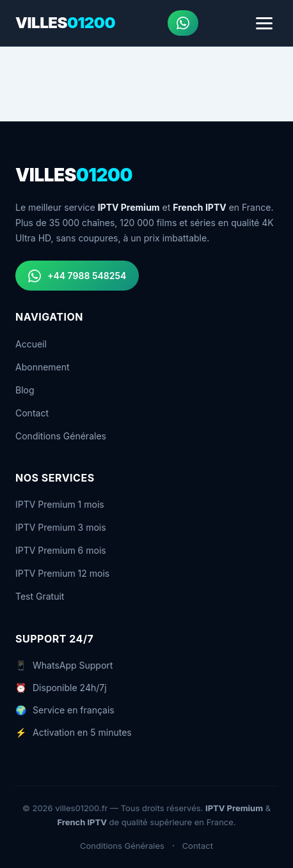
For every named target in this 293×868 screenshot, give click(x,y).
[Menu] (264, 23)
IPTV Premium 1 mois (60, 504)
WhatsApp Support (73, 665)
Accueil (31, 344)
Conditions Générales (61, 436)
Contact (32, 413)
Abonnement (43, 367)
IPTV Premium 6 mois (61, 550)
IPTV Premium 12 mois (62, 573)
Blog (25, 390)
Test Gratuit (40, 596)
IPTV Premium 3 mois (61, 527)
